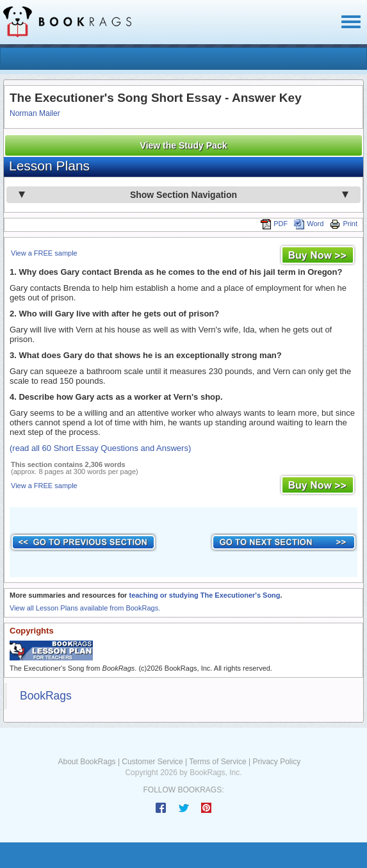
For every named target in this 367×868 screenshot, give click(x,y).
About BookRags (87, 762)
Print (344, 224)
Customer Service (152, 762)
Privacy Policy (276, 762)
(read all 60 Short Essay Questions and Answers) (100, 448)
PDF (274, 224)
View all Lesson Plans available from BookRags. (85, 608)
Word (309, 224)
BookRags (46, 696)
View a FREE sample (44, 253)
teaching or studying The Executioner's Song (204, 595)
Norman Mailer (35, 113)
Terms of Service (217, 762)
